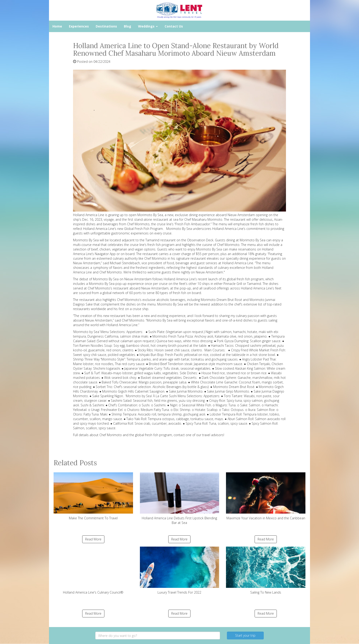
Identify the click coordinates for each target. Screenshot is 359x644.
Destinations (106, 26)
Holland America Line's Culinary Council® (93, 571)
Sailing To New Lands (266, 571)
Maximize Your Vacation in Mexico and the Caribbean (266, 496)
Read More (93, 539)
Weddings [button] (148, 26)
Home (57, 26)
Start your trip (245, 635)
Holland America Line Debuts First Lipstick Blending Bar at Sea (180, 499)
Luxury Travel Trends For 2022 (180, 571)
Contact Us (174, 26)
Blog (128, 26)
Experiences (79, 26)
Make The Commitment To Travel (93, 496)
